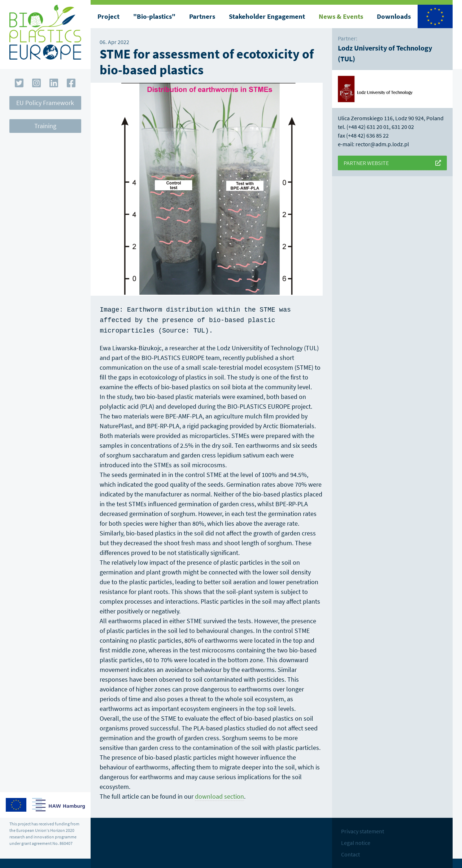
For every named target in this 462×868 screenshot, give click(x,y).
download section (219, 794)
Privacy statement (363, 829)
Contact (350, 852)
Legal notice (356, 841)
